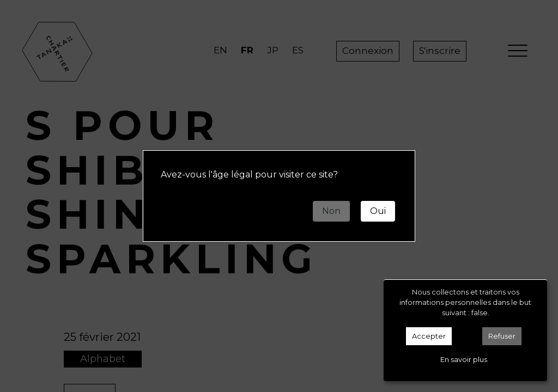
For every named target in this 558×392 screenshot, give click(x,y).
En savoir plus (464, 360)
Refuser (502, 336)
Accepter (429, 336)
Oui (378, 211)
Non (331, 211)
